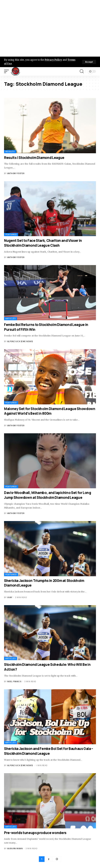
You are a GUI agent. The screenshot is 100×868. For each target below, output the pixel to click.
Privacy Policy (53, 60)
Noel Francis (14, 681)
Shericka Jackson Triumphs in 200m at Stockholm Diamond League (44, 583)
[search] (82, 71)
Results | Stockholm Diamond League (34, 158)
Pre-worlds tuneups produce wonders (35, 833)
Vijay (10, 597)
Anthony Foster (16, 173)
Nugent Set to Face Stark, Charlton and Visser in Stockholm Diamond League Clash (43, 243)
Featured (11, 234)
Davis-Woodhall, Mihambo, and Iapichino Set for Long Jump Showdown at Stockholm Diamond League (48, 495)
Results (10, 152)
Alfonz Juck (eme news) (20, 341)
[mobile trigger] (7, 71)
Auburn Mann (15, 848)
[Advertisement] (50, 28)
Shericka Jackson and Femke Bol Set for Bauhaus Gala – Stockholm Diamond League (49, 751)
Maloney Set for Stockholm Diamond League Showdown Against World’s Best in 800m (50, 411)
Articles (11, 319)
